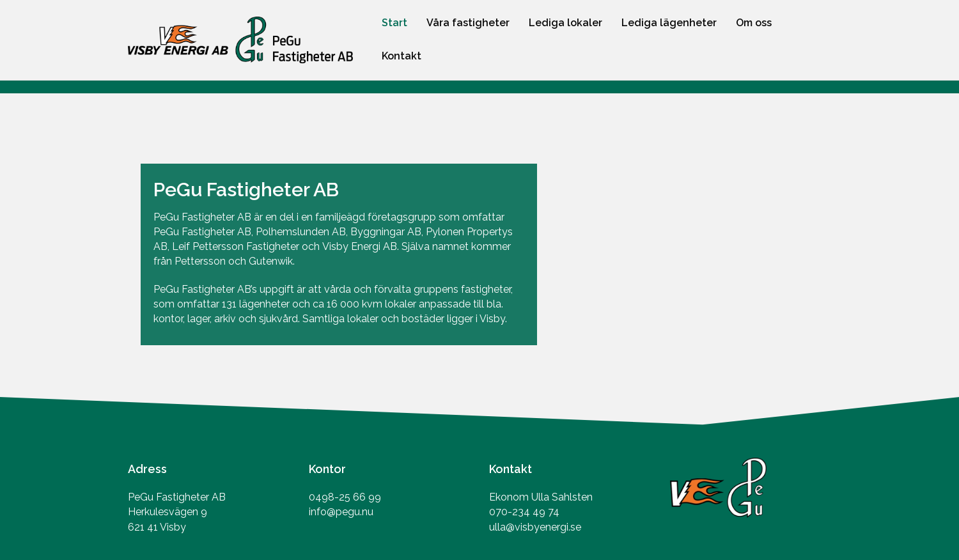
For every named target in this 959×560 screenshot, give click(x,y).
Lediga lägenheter (669, 23)
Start (394, 23)
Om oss (754, 23)
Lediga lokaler (565, 23)
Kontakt (402, 56)
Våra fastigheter (468, 23)
